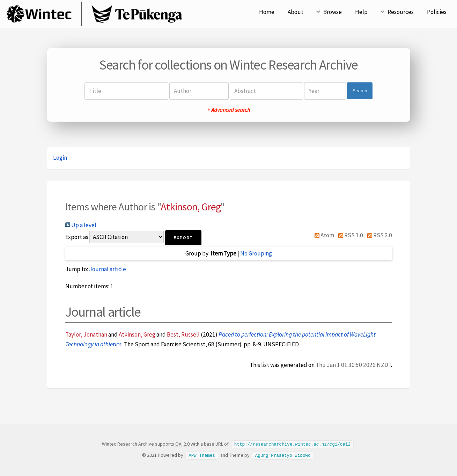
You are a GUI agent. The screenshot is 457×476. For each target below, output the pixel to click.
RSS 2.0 (378, 235)
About (296, 12)
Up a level (81, 225)
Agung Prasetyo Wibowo (283, 455)
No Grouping (256, 253)
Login (60, 158)
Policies (437, 12)
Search (360, 91)
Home (267, 12)
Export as (77, 237)
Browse (333, 12)
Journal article (108, 269)
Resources (401, 12)
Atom (323, 235)
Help (361, 12)
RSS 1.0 (349, 235)
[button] (183, 238)
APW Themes (202, 455)
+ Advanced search (229, 110)
